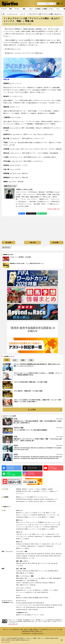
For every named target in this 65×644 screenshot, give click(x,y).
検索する (54, 4)
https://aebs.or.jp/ (13, 624)
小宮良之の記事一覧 (54, 209)
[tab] (11, 9)
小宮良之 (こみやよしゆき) (24, 189)
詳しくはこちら (6, 642)
